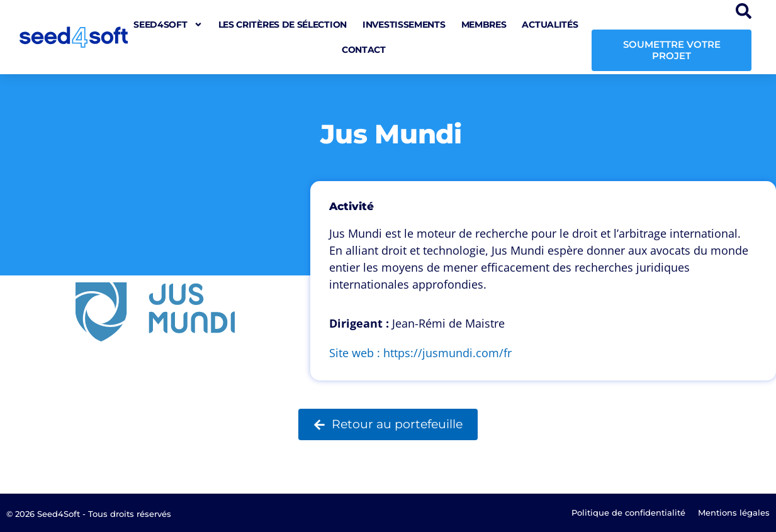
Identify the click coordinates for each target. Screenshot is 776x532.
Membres (484, 25)
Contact (364, 50)
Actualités (550, 25)
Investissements (404, 25)
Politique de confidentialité (628, 513)
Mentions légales (734, 513)
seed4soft (168, 25)
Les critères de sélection (283, 25)
